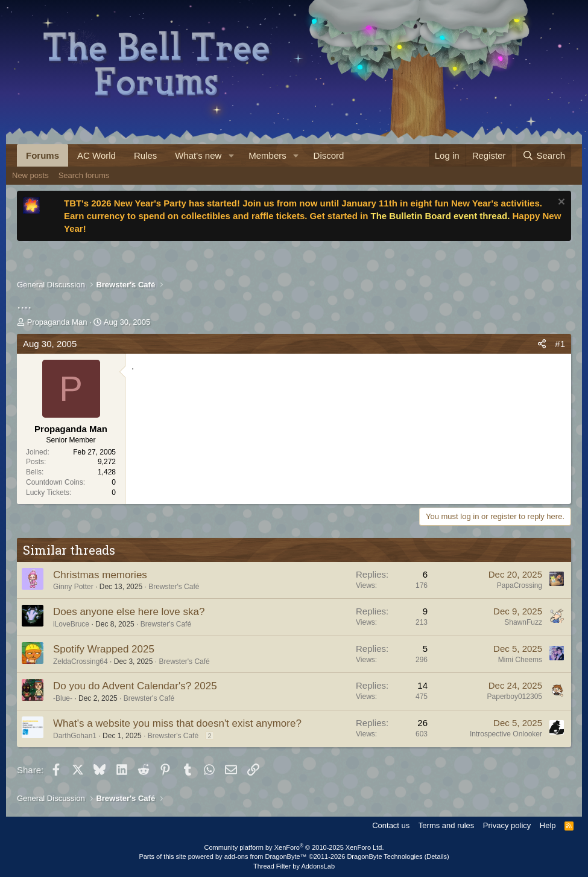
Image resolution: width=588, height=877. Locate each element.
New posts (30, 175)
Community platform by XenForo (294, 847)
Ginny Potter (73, 587)
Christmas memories (100, 575)
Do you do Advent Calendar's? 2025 (135, 686)
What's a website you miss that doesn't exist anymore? (177, 723)
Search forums (84, 175)
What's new (198, 155)
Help (548, 825)
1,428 (107, 472)
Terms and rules (446, 825)
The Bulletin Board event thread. (440, 216)
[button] (231, 155)
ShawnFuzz (523, 622)
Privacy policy (507, 825)
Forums (43, 155)
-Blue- (63, 698)
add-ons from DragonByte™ (266, 856)
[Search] (544, 155)
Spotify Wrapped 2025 (104, 649)
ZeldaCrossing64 (81, 662)
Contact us (391, 825)
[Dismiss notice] (560, 203)
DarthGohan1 (75, 736)
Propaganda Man (57, 322)
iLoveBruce (71, 624)
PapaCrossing (520, 585)
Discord (329, 155)
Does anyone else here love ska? (129, 612)
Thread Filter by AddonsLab (294, 866)
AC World (96, 155)
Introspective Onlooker (506, 734)
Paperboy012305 (515, 697)
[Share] (542, 344)
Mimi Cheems (520, 660)
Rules (145, 155)
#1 (560, 344)
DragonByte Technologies (384, 856)
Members (267, 155)
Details (437, 856)
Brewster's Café (174, 587)
